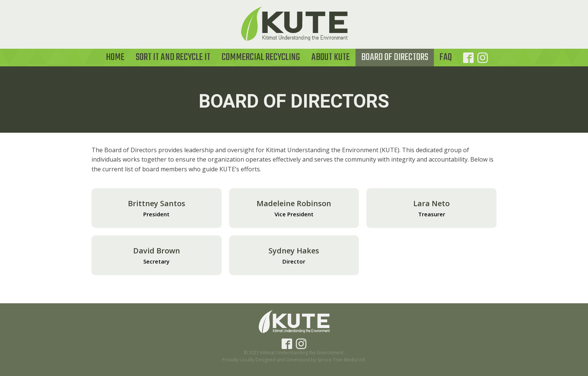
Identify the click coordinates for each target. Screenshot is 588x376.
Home (115, 57)
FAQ (446, 57)
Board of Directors (395, 57)
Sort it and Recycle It (173, 57)
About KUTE (331, 57)
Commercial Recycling (261, 57)
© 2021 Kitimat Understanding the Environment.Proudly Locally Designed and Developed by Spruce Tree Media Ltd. (294, 356)
